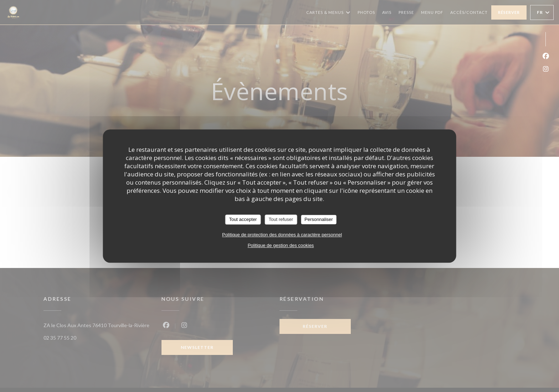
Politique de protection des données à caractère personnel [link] (282, 235)
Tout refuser (281, 219)
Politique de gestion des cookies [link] (281, 245)
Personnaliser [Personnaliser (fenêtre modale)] (319, 219)
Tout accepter (243, 219)
